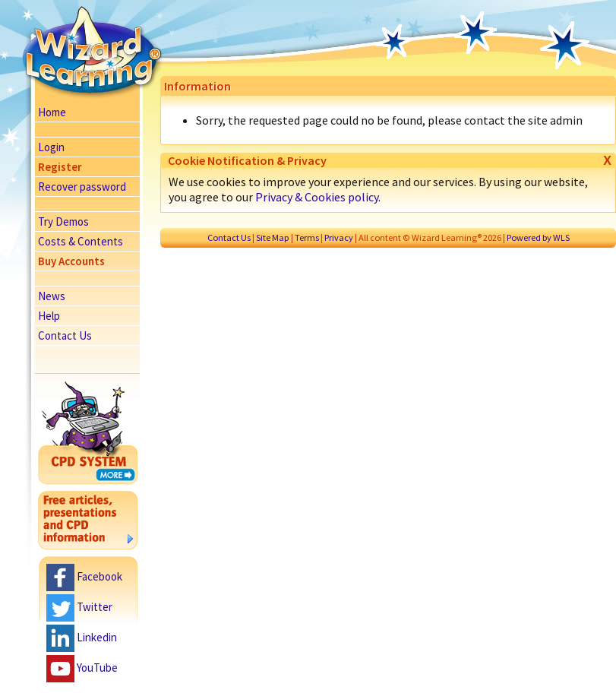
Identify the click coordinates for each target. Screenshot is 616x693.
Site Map (273, 237)
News (52, 296)
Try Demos (63, 222)
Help (49, 316)
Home (52, 112)
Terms (307, 237)
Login (51, 147)
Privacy (339, 237)
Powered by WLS (538, 237)
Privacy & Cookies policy (317, 197)
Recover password (82, 187)
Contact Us (65, 335)
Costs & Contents (81, 241)
